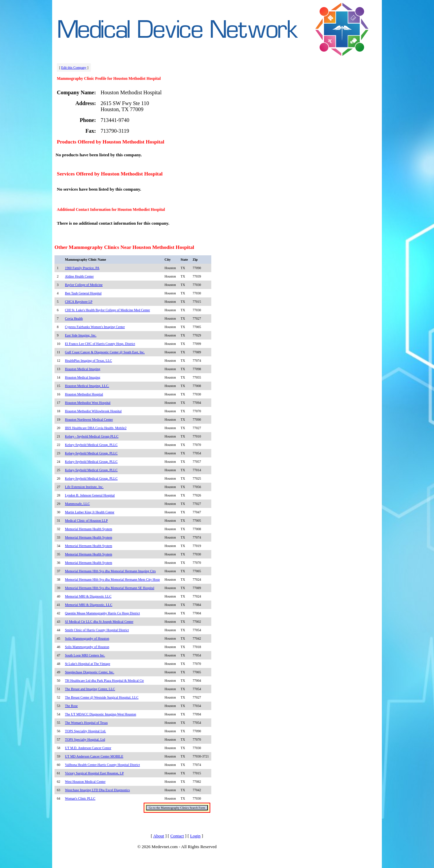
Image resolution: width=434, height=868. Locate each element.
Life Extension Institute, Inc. (84, 487)
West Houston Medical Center (85, 782)
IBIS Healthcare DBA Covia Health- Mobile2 (96, 428)
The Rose (71, 706)
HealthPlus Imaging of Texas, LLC (88, 361)
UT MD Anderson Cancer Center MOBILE (94, 756)
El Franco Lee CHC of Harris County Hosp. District (100, 344)
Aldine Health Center (79, 276)
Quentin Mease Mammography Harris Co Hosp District (102, 613)
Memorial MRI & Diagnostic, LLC (89, 605)
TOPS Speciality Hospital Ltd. (85, 731)
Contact (177, 836)
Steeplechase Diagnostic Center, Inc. (90, 672)
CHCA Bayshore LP (79, 302)
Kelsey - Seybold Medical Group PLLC (92, 436)
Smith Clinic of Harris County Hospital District (97, 630)
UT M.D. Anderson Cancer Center (88, 748)
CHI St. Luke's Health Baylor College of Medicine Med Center (107, 310)
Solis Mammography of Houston (87, 638)
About (159, 836)
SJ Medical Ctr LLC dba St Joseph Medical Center (99, 622)
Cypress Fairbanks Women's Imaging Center (95, 327)
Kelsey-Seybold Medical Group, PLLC (91, 445)
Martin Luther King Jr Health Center (90, 512)
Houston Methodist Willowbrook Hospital (93, 411)
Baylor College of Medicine (84, 285)
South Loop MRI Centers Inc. (85, 655)
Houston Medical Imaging (83, 369)
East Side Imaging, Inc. (81, 335)
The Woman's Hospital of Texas (86, 723)
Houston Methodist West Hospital (88, 403)
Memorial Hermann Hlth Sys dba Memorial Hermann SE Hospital (110, 588)
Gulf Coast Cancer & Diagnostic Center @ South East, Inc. (105, 352)
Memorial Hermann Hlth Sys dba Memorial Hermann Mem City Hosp (112, 580)
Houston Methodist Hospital (84, 394)
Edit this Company (74, 68)
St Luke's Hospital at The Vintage (87, 664)
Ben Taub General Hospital (83, 293)
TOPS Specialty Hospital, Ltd (85, 740)
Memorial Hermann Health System (88, 529)
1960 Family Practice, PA (82, 268)
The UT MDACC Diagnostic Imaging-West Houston (101, 714)
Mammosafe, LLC (77, 504)
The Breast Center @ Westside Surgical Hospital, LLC (102, 697)
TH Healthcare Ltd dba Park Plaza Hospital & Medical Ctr (104, 681)
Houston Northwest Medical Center (89, 420)
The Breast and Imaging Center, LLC (90, 689)
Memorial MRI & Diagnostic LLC (88, 596)
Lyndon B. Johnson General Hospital (90, 495)
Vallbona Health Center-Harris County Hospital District (102, 765)
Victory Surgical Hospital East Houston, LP (94, 773)
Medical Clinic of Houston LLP (86, 521)
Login (195, 836)
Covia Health (74, 318)
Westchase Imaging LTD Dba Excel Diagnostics (97, 790)
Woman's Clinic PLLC (80, 798)
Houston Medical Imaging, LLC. (87, 386)
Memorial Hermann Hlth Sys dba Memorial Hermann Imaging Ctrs (110, 571)
